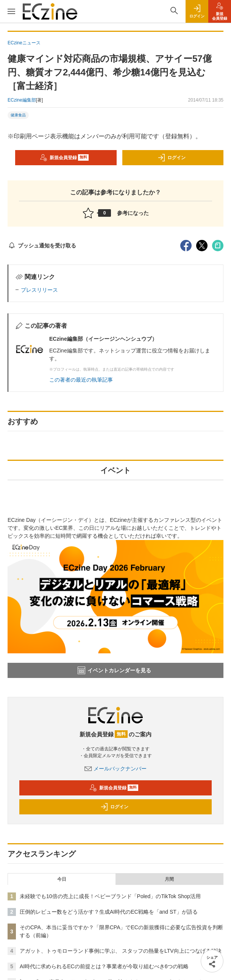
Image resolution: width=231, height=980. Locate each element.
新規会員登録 (64, 158)
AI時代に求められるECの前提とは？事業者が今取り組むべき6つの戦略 (104, 966)
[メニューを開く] (11, 11)
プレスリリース (39, 290)
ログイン (172, 158)
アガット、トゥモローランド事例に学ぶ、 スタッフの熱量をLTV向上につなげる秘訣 (121, 951)
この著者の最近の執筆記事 (81, 380)
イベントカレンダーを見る (114, 670)
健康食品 (18, 115)
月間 (169, 879)
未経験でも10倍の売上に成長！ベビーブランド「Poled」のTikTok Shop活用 (110, 896)
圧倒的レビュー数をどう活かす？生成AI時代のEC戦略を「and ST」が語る (109, 912)
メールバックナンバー (115, 769)
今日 (62, 879)
